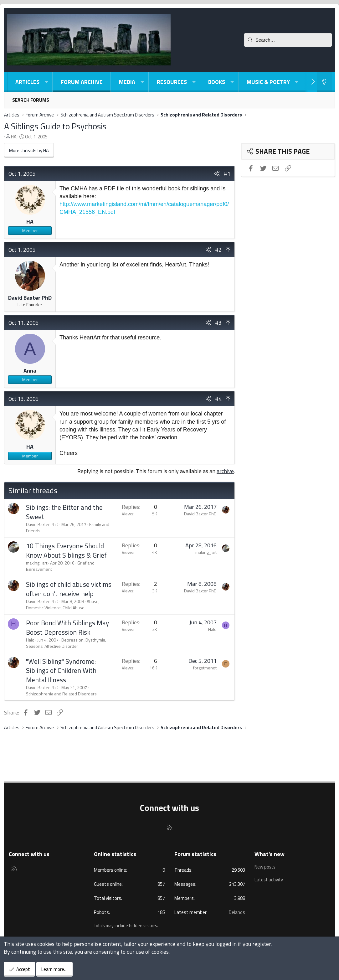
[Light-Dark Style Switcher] (324, 82)
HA (14, 137)
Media (127, 82)
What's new (270, 854)
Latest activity (270, 878)
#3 (218, 323)
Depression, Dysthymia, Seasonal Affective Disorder (66, 643)
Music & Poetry (268, 82)
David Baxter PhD (30, 298)
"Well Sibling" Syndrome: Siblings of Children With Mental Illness (61, 671)
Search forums (31, 100)
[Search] (288, 40)
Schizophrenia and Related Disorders (61, 694)
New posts (265, 866)
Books (217, 82)
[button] (46, 82)
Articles (27, 82)
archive (225, 471)
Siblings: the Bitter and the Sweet (64, 512)
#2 (218, 250)
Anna (30, 371)
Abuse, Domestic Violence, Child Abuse (63, 604)
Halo (30, 640)
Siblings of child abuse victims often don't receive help (69, 589)
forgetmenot (205, 668)
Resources (172, 82)
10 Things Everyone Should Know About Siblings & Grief (66, 550)
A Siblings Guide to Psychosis (55, 126)
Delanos (237, 912)
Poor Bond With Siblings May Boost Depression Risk (67, 627)
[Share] (217, 174)
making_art (37, 563)
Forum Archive (82, 82)
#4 (218, 399)
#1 (227, 174)
